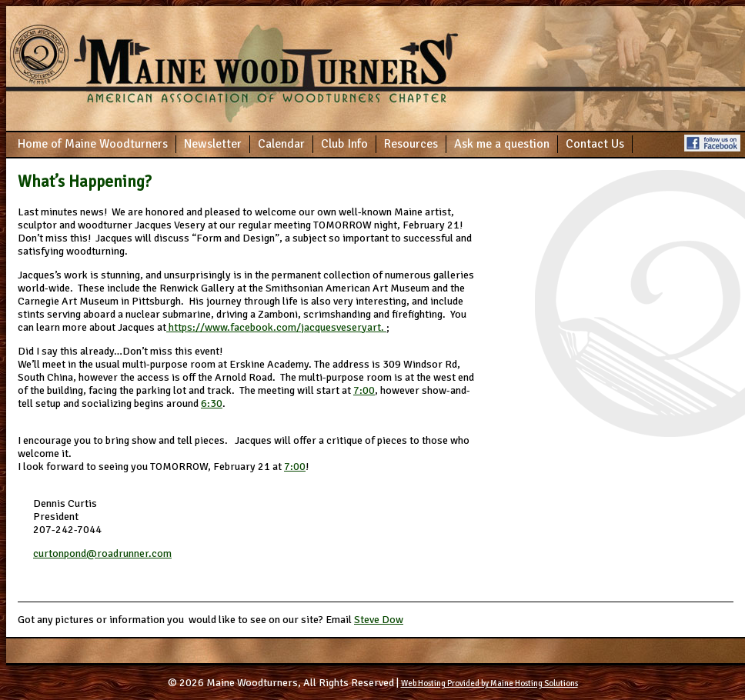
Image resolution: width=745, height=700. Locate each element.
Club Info (344, 144)
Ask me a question (502, 144)
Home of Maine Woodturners (93, 144)
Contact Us (595, 144)
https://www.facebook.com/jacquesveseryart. (276, 327)
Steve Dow (379, 620)
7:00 (364, 390)
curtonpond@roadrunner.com (102, 553)
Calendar (281, 144)
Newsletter (213, 144)
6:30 (212, 403)
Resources (411, 144)
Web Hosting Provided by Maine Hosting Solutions (489, 683)
